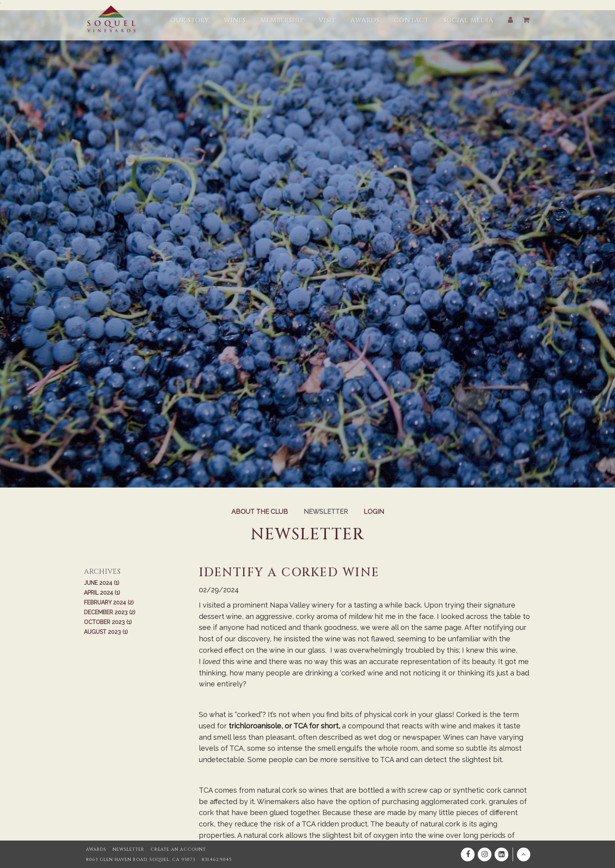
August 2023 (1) (106, 632)
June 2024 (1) (102, 583)
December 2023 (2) (110, 612)
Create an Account (178, 849)
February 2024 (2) (109, 602)
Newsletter (326, 512)
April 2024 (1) (102, 593)
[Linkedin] (501, 854)
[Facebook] (468, 854)
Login (374, 512)
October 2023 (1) (108, 622)
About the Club (260, 512)
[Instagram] (485, 854)
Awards (96, 849)
